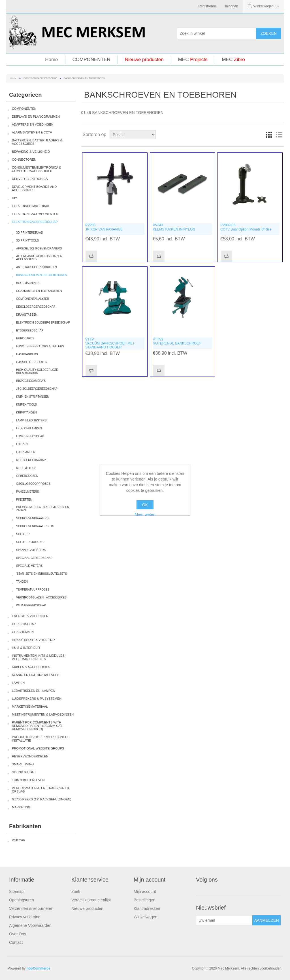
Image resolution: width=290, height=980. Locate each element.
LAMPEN (18, 683)
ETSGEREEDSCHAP (30, 330)
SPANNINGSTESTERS (31, 550)
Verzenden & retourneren (31, 908)
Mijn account (145, 891)
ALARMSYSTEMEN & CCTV (32, 132)
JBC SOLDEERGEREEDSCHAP (37, 389)
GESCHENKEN (23, 632)
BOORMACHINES (28, 283)
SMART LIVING (23, 764)
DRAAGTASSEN (27, 315)
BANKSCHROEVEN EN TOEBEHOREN (42, 275)
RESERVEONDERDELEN (30, 756)
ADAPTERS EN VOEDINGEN (33, 124)
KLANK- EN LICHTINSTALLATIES (36, 675)
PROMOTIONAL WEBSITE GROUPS (38, 748)
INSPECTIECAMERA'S (31, 381)
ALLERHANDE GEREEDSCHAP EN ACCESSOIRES (39, 258)
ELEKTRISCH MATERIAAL (31, 206)
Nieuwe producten (144, 60)
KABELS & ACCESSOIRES (31, 667)
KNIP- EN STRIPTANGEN (33, 397)
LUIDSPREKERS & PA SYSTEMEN (37, 699)
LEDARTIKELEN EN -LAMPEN (34, 691)
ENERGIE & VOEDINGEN (30, 616)
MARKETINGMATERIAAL (30, 707)
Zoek (76, 891)
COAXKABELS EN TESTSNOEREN (39, 291)
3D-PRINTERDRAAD (30, 233)
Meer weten (145, 514)
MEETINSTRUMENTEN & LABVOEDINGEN (43, 714)
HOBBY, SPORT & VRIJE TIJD (33, 640)
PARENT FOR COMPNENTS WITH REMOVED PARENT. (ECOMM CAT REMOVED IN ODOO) (37, 726)
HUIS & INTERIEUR (26, 648)
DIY (14, 198)
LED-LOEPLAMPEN (29, 428)
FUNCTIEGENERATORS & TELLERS (40, 346)
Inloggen (232, 6)
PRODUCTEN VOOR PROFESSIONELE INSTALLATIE (40, 739)
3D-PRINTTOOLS (27, 241)
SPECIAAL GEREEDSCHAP (34, 558)
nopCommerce (39, 968)
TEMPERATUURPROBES (33, 590)
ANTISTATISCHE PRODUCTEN (37, 267)
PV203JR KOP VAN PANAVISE (104, 227)
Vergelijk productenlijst (91, 900)
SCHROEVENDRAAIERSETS (35, 526)
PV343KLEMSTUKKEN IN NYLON (174, 227)
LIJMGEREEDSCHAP (30, 436)
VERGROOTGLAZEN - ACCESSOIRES (41, 597)
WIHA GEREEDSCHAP (31, 605)
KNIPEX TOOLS (26, 405)
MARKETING (21, 807)
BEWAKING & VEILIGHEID (31, 152)
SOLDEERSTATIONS (30, 542)
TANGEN (22, 582)
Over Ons (18, 934)
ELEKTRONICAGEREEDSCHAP (40, 78)
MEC (193, 60)
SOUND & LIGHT (24, 772)
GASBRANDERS (27, 354)
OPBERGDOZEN (27, 476)
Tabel (269, 135)
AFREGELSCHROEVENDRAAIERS (39, 248)
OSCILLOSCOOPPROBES (33, 484)
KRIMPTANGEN (26, 413)
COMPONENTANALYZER (33, 299)
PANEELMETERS (27, 492)
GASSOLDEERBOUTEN (32, 362)
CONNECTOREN (24, 160)
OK (145, 505)
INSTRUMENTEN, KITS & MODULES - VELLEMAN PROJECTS (39, 657)
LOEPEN (22, 444)
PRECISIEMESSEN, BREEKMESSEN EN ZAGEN (43, 509)
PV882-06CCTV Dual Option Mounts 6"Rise (246, 227)
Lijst (279, 135)
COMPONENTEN (91, 60)
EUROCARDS (25, 338)
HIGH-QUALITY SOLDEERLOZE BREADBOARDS (37, 371)
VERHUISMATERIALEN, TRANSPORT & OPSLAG (40, 790)
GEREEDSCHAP (24, 624)
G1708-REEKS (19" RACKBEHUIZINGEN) (41, 799)
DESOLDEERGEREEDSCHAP (36, 307)
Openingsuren (22, 900)
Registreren (207, 6)
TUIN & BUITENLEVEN (28, 780)
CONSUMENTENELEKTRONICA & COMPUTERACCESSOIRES (37, 169)
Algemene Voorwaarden (30, 925)
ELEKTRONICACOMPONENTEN (35, 214)
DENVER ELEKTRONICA (30, 179)
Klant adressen (147, 908)
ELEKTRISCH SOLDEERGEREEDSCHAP (43, 323)
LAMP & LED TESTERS (31, 420)
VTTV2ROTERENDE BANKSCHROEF (177, 341)
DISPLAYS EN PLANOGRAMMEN (36, 117)
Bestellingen (144, 900)
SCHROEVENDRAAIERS (32, 518)
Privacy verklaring (25, 917)
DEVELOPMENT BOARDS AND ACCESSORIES (34, 188)
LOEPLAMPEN (26, 452)
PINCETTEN (24, 500)
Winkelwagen (145, 917)
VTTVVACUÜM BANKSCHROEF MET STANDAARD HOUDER (110, 343)
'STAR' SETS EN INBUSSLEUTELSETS (41, 574)
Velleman (18, 840)
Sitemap (16, 891)
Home (51, 60)
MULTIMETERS (26, 468)
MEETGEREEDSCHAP (31, 460)
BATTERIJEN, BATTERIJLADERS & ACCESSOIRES (37, 142)
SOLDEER (23, 534)
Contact (16, 942)
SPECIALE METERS (29, 566)
